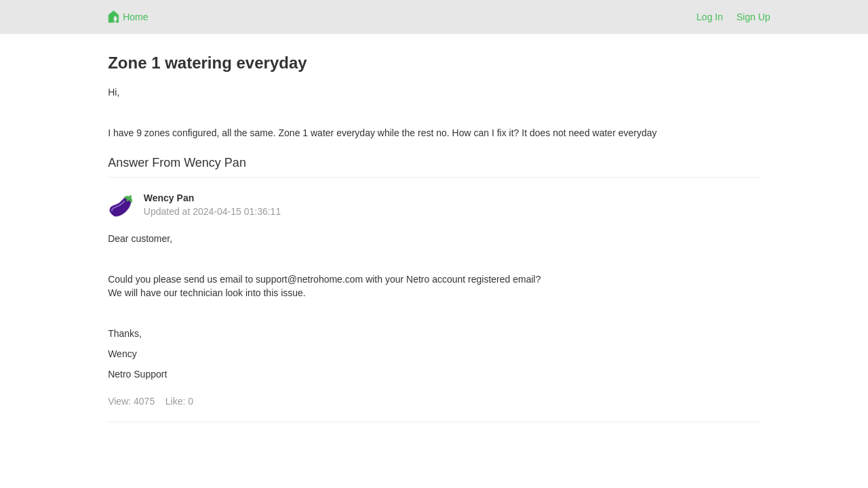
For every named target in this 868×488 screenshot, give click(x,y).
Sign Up (753, 17)
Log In (710, 17)
